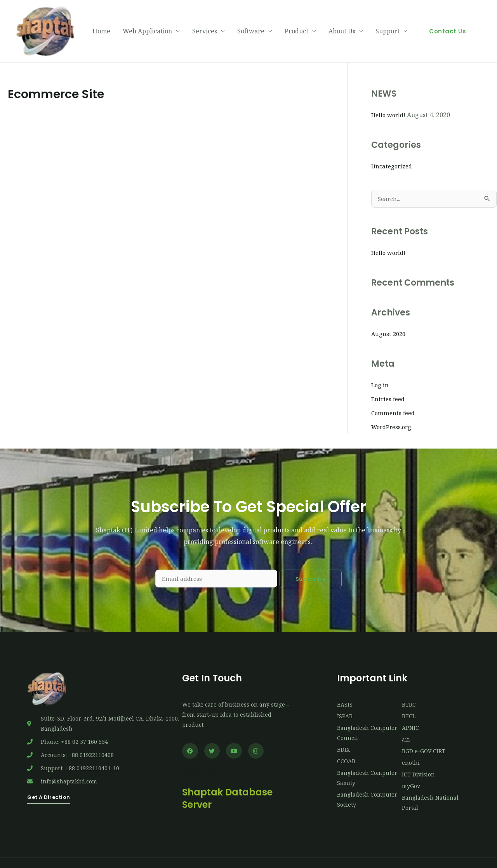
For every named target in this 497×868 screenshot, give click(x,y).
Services (205, 21)
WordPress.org (394, 407)
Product (296, 21)
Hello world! (390, 94)
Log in (381, 365)
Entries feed (389, 379)
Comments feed (394, 393)
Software (251, 21)
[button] (447, 21)
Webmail (204, 753)
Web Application (147, 21)
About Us (342, 21)
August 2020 (389, 314)
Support (388, 21)
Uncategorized (393, 146)
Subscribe (311, 559)
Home (101, 21)
